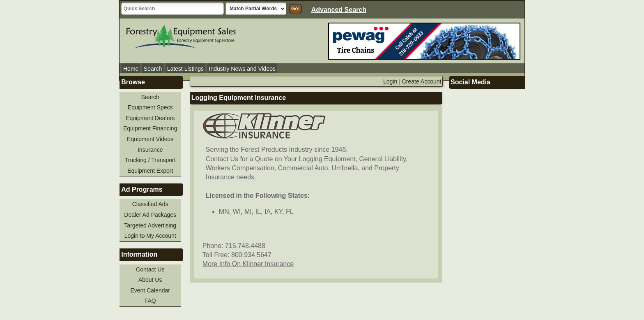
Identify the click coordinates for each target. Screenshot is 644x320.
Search (153, 69)
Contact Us (150, 269)
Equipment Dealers (150, 118)
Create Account (422, 81)
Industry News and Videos (242, 69)
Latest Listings (186, 69)
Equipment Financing (150, 128)
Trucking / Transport (150, 160)
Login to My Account (150, 236)
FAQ (150, 301)
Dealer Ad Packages (150, 215)
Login (390, 81)
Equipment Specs (150, 107)
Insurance (150, 150)
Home (131, 69)
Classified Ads (150, 204)
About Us (150, 280)
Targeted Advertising (150, 225)
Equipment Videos (150, 139)
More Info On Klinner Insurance (248, 264)
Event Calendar (150, 290)
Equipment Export (150, 171)
